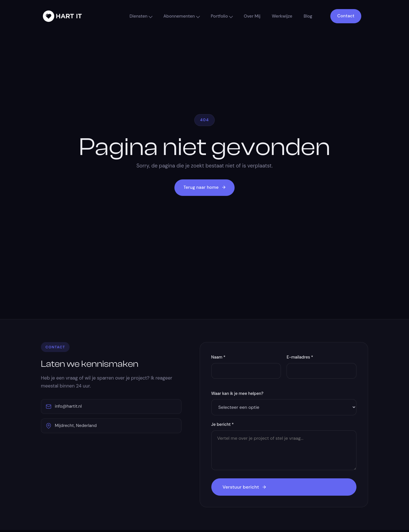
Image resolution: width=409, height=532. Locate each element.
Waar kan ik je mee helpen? (237, 393)
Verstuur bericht (244, 487)
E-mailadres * (300, 357)
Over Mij (252, 16)
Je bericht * (223, 424)
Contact (346, 16)
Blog (308, 16)
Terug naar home (204, 188)
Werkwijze (282, 16)
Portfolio (219, 16)
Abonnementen (179, 16)
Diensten (138, 16)
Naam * (218, 357)
